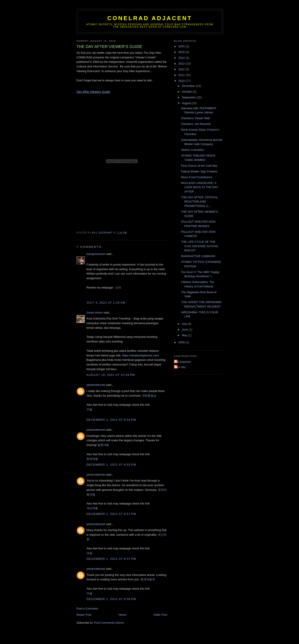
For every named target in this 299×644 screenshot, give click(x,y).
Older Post (160, 615)
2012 (182, 69)
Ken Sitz (180, 367)
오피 (118, 288)
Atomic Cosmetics (193, 150)
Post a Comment (87, 609)
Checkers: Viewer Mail (195, 118)
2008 (182, 342)
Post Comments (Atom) (109, 623)
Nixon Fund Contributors (197, 177)
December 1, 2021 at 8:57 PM (111, 514)
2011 (182, 75)
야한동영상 (149, 396)
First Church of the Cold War (199, 166)
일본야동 (103, 445)
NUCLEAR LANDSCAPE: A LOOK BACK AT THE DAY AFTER (200, 187)
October (187, 92)
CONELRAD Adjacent (150, 18)
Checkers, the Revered (196, 124)
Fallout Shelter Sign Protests (199, 171)
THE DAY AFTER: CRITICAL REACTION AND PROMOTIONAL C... (200, 202)
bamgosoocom (96, 254)
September (189, 97)
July (185, 324)
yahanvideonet (96, 385)
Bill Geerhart (183, 362)
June (185, 330)
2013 (182, 64)
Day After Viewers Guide (93, 92)
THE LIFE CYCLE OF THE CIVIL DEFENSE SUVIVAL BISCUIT (200, 246)
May (185, 335)
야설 (89, 409)
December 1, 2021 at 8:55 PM (111, 465)
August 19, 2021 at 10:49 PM (111, 375)
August (187, 103)
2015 (182, 52)
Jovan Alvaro (95, 312)
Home (122, 615)
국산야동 (92, 508)
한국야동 (92, 459)
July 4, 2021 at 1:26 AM (106, 303)
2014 (182, 58)
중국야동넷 (148, 579)
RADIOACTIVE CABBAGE (198, 256)
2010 (182, 81)
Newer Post (84, 615)
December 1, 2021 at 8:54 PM (111, 420)
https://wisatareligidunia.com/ (141, 355)
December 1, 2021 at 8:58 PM (111, 599)
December (189, 86)
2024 (182, 46)
